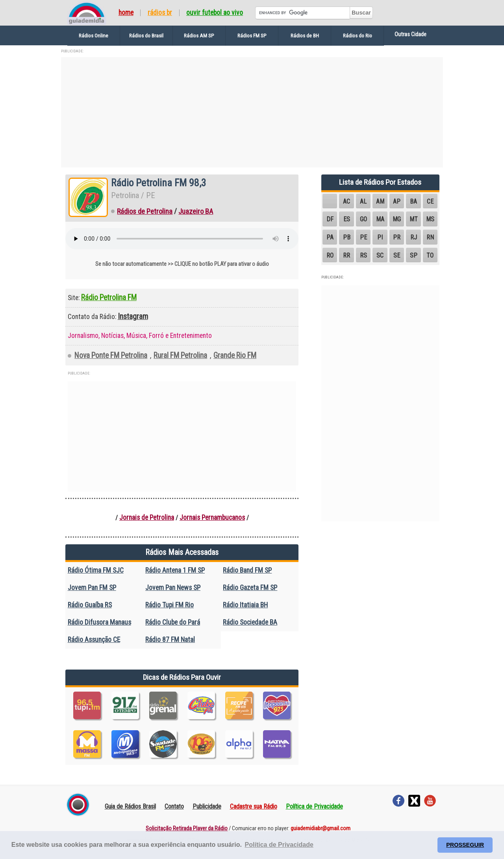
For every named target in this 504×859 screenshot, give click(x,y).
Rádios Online (94, 35)
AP (397, 201)
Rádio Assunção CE (94, 640)
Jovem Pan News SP (173, 588)
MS (430, 219)
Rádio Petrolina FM (109, 298)
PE (363, 237)
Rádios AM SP (199, 35)
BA (413, 201)
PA (330, 237)
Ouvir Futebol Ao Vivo (215, 13)
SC (380, 255)
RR (346, 255)
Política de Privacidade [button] (279, 845)
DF (330, 219)
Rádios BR (160, 13)
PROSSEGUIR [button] (465, 845)
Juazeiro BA (196, 212)
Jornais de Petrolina (147, 518)
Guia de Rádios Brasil (130, 806)
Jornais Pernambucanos (212, 518)
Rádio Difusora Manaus (99, 622)
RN (430, 237)
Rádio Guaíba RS (90, 605)
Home (126, 13)
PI (380, 237)
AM (380, 201)
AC (346, 201)
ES (347, 219)
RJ (414, 237)
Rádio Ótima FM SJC (96, 570)
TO (430, 255)
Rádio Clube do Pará (173, 622)
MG (397, 219)
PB (347, 237)
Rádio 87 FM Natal (170, 640)
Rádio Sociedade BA (250, 622)
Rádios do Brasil (146, 35)
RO (330, 255)
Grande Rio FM (235, 355)
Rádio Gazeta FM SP (250, 588)
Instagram (133, 316)
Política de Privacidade (314, 806)
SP (414, 255)
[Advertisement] (252, 112)
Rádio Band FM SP (247, 570)
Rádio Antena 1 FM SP (175, 570)
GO (363, 219)
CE (430, 201)
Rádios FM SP (252, 35)
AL (363, 201)
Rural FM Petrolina (180, 355)
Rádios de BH (305, 35)
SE (397, 255)
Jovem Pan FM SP (92, 588)
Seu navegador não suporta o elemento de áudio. (182, 239)
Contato (174, 806)
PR (397, 237)
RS (363, 255)
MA (380, 219)
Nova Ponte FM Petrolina (111, 355)
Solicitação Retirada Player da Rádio (187, 828)
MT (414, 219)
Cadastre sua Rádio (254, 806)
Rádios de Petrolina (145, 212)
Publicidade (207, 806)
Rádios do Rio (358, 35)
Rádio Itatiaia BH (245, 605)
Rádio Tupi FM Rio (170, 605)
